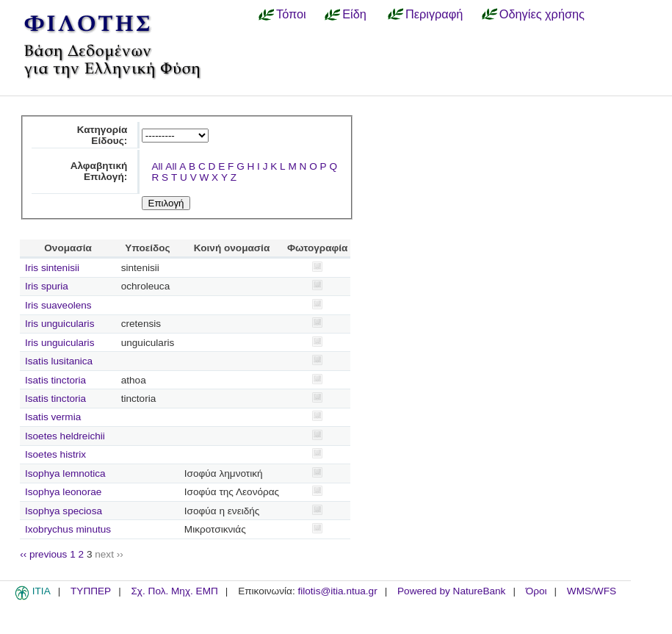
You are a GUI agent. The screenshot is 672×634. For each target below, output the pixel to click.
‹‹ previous (43, 554)
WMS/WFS (592, 591)
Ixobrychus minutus (68, 529)
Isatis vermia (53, 417)
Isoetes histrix (55, 454)
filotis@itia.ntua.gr (337, 591)
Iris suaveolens (58, 305)
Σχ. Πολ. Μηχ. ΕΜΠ (174, 591)
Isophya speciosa (64, 511)
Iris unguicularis (59, 324)
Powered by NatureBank (451, 591)
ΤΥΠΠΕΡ (91, 591)
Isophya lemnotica (65, 473)
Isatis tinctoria (55, 380)
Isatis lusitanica (59, 361)
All (157, 166)
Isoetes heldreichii (65, 436)
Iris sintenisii (52, 268)
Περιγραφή (434, 14)
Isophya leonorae (63, 492)
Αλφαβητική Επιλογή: (99, 171)
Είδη (354, 14)
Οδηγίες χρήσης (542, 14)
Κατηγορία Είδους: (102, 135)
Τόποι (291, 14)
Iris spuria (47, 286)
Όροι (536, 591)
